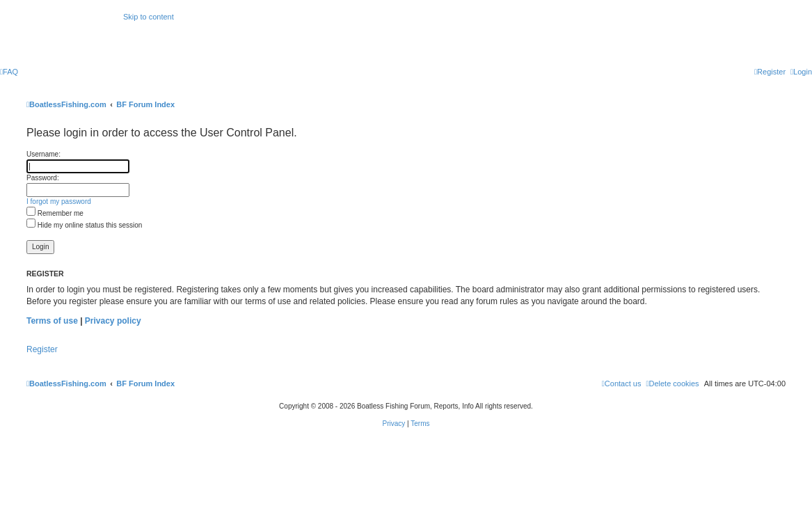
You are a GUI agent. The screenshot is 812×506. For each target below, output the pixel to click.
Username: (43, 154)
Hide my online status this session (84, 225)
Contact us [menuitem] (622, 384)
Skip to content (149, 17)
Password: (43, 178)
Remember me (55, 213)
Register (42, 349)
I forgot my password (59, 201)
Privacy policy (113, 321)
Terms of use (52, 321)
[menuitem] (9, 72)
